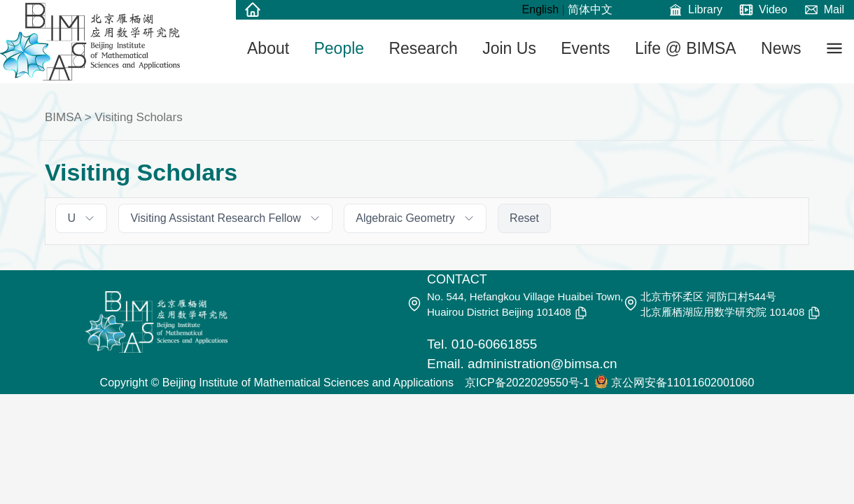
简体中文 (590, 9)
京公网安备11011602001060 (683, 383)
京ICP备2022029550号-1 (527, 383)
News (781, 48)
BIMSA (63, 117)
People (339, 48)
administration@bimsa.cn (542, 364)
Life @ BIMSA (686, 48)
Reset (524, 218)
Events (585, 48)
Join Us (509, 48)
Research (423, 48)
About (268, 48)
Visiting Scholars (138, 117)
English (540, 9)
